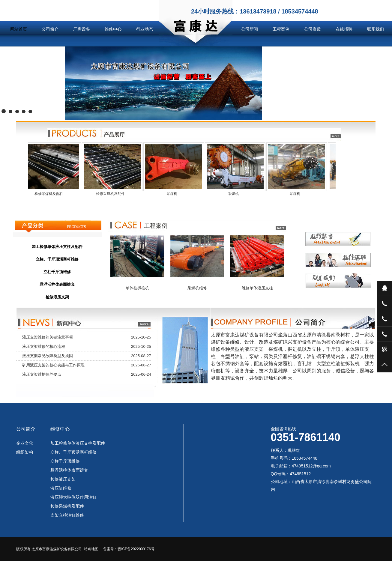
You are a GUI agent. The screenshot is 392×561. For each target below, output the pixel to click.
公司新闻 (250, 29)
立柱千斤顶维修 (65, 461)
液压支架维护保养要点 (42, 374)
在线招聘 (344, 29)
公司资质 (313, 29)
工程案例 (281, 29)
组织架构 (25, 452)
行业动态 (145, 29)
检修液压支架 (63, 479)
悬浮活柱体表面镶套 (69, 470)
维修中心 (113, 29)
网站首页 (19, 29)
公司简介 (50, 29)
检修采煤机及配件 (67, 506)
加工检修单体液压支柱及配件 (78, 443)
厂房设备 (82, 29)
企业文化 (25, 443)
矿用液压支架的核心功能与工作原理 (53, 365)
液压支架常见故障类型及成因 (48, 356)
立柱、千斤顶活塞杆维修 (73, 452)
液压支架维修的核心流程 (44, 346)
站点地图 (91, 549)
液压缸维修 (61, 488)
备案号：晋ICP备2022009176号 (129, 549)
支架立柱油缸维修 (67, 515)
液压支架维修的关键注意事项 (48, 337)
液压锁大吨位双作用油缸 (73, 497)
